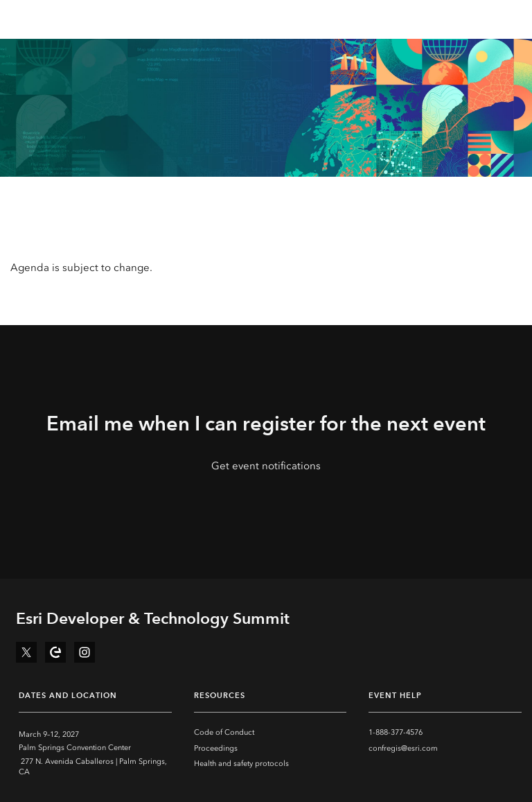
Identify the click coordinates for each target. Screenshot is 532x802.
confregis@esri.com (403, 748)
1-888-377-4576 (396, 732)
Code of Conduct (224, 732)
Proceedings (216, 748)
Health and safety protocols (241, 764)
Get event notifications (266, 466)
